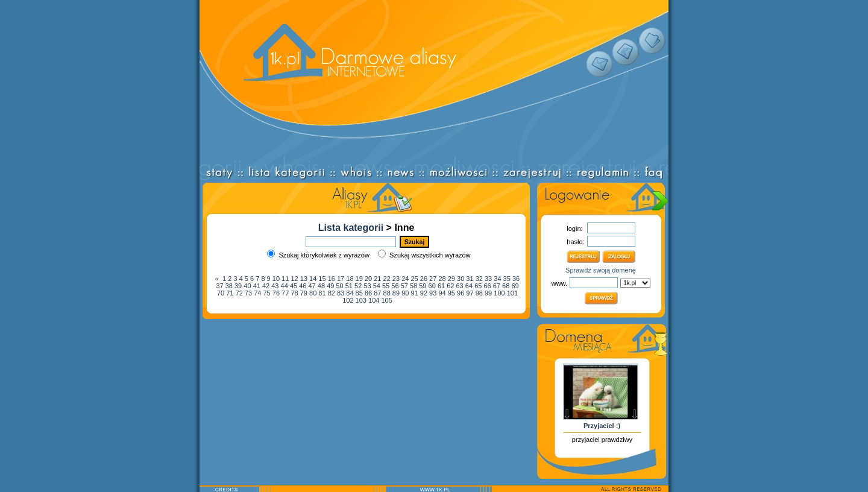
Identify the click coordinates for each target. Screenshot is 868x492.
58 (414, 286)
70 (221, 293)
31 (470, 279)
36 (516, 279)
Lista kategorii (351, 228)
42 (266, 286)
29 (451, 279)
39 (238, 286)
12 (294, 279)
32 (479, 279)
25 (414, 279)
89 (396, 293)
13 (304, 279)
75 (266, 293)
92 (424, 293)
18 (350, 279)
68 (506, 286)
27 (433, 279)
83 (341, 293)
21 (377, 279)
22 (387, 279)
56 (395, 286)
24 (405, 279)
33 (488, 279)
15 (322, 279)
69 (515, 286)
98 (479, 293)
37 (219, 286)
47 (312, 286)
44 (285, 286)
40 (247, 286)
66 (487, 286)
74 (257, 293)
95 (451, 293)
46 (303, 286)
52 (358, 286)
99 (488, 293)
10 (276, 279)
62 (450, 286)
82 (332, 293)
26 (424, 279)
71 (230, 293)
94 (442, 293)
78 (294, 293)
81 (322, 293)
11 (285, 279)
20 (368, 279)
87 (377, 293)
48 (321, 286)
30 (461, 279)
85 (359, 293)
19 (359, 279)
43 (275, 286)
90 (405, 293)
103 (361, 300)
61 (441, 286)
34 (497, 279)
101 (512, 293)
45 (294, 286)
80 (313, 293)
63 (460, 286)
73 (248, 293)
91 (414, 293)
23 (396, 279)
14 (313, 279)
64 (469, 286)
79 (304, 293)
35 (507, 279)
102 (348, 300)
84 (350, 293)
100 (499, 293)
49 (330, 286)
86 (368, 293)
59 (423, 286)
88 (387, 293)
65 (478, 286)
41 (257, 286)
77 (285, 293)
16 (332, 279)
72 (239, 293)
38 (229, 286)
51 (349, 286)
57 (404, 286)
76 (276, 293)
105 (386, 300)
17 (341, 279)
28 (442, 279)
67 (497, 286)
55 (386, 286)
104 (374, 300)
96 (461, 293)
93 (433, 293)
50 (339, 286)
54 (377, 286)
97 (470, 293)
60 (432, 286)
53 (367, 286)
